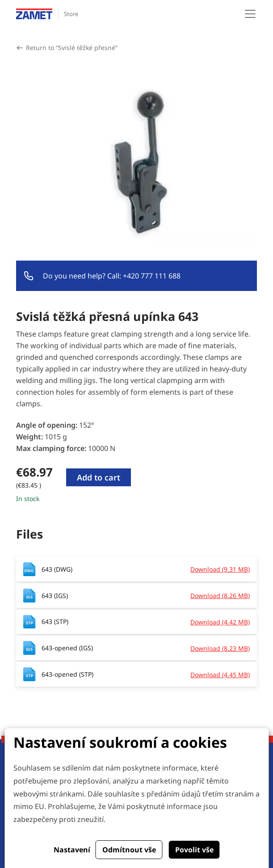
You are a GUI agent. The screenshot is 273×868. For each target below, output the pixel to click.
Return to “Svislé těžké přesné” (72, 48)
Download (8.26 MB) (220, 596)
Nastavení (72, 850)
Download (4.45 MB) (220, 675)
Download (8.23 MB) (220, 648)
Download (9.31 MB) (220, 569)
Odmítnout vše (129, 850)
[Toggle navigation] (250, 14)
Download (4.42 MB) (220, 622)
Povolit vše (194, 850)
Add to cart (99, 477)
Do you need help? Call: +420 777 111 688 (112, 276)
